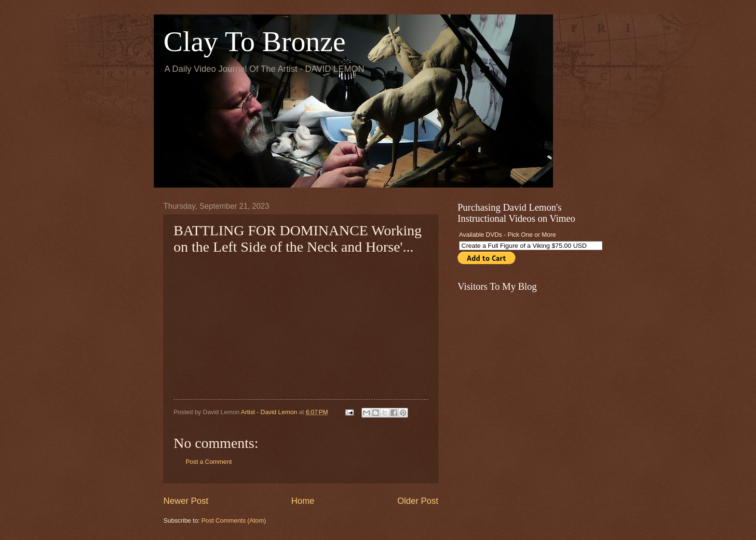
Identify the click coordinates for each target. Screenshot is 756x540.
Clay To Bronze (255, 41)
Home (303, 501)
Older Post (418, 501)
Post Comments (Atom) (234, 520)
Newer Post (186, 501)
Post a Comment (209, 462)
